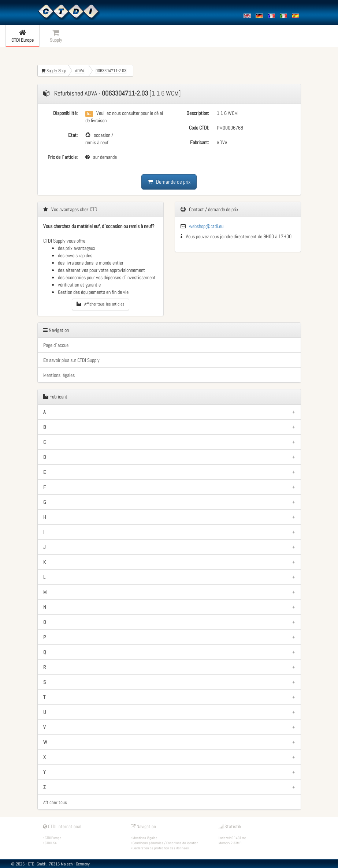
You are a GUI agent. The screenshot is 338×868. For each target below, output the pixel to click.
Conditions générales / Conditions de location (166, 843)
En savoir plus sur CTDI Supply (71, 360)
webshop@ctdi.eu (206, 226)
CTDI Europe (53, 838)
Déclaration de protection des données (161, 848)
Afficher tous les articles (101, 304)
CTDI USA (51, 843)
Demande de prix (169, 182)
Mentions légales (59, 375)
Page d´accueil (57, 345)
